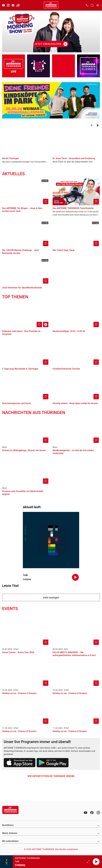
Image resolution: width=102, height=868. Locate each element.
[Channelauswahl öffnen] (92, 5)
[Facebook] (13, 5)
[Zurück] (91, 125)
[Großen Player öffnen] (88, 862)
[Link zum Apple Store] (20, 763)
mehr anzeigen (51, 598)
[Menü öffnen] (98, 5)
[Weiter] (98, 125)
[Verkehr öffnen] (18, 5)
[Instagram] (8, 5)
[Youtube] (3, 5)
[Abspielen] (96, 862)
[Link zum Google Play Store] (53, 763)
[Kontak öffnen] (87, 5)
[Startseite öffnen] (51, 5)
